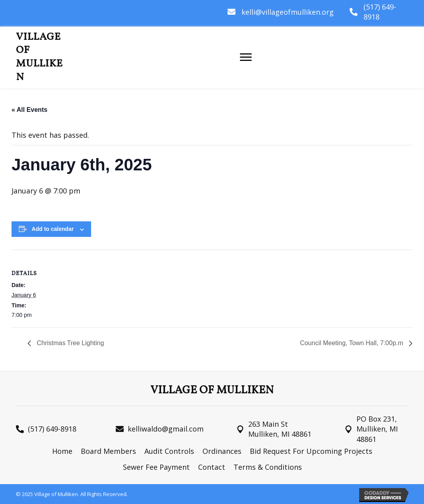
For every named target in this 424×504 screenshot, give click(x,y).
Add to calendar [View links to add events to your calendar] (53, 229)
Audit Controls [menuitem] (169, 451)
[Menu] (246, 57)
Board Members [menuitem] (108, 451)
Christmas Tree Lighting (69, 343)
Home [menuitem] (62, 451)
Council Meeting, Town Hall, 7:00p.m (352, 343)
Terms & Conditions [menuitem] (268, 467)
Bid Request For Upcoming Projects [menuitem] (311, 451)
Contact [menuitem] (212, 467)
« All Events (29, 110)
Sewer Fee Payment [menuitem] (156, 467)
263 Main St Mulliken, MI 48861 (280, 429)
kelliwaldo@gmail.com (166, 429)
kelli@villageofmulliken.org (288, 12)
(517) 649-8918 (52, 429)
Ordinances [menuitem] (222, 451)
